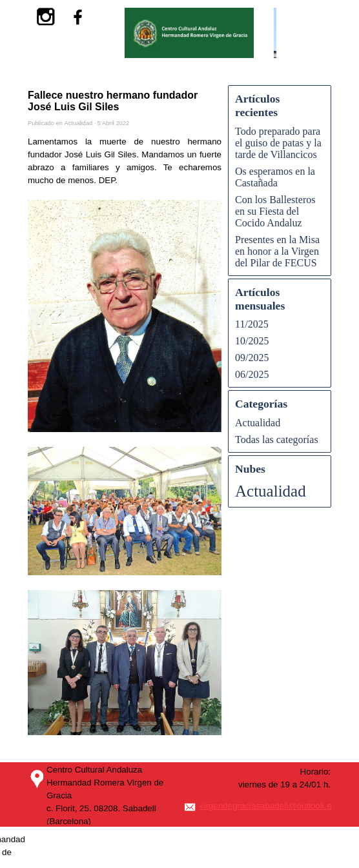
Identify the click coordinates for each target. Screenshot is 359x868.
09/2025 (252, 358)
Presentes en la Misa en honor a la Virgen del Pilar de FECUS (277, 251)
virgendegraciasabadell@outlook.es (268, 806)
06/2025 (252, 374)
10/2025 (252, 341)
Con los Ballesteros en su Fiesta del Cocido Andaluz (275, 211)
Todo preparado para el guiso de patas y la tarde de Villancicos (278, 143)
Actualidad (258, 423)
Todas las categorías (277, 439)
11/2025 (252, 324)
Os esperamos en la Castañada (275, 177)
